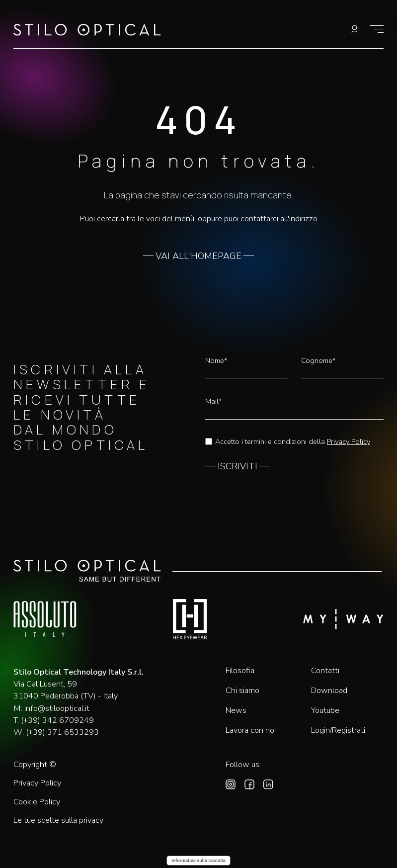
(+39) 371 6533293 (62, 732)
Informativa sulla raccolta (198, 861)
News (236, 710)
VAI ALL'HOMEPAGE (198, 257)
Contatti (325, 671)
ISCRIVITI (238, 467)
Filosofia (240, 671)
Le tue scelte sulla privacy (58, 821)
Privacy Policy (349, 441)
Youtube (325, 710)
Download (329, 691)
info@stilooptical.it (57, 708)
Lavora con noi (251, 730)
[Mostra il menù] (377, 29)
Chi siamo (242, 691)
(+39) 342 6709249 (57, 720)
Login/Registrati (338, 730)
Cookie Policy (37, 802)
